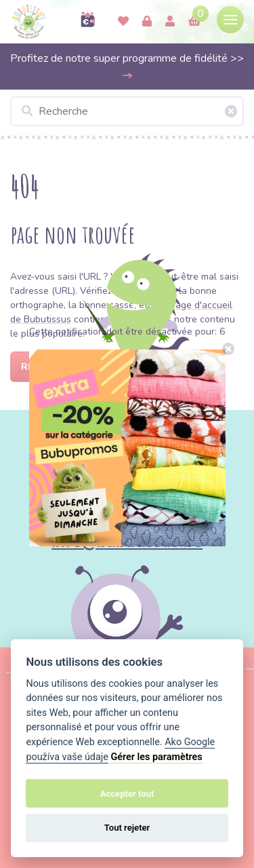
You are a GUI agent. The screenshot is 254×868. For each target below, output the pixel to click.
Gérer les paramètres (156, 757)
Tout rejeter (127, 828)
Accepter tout (127, 794)
